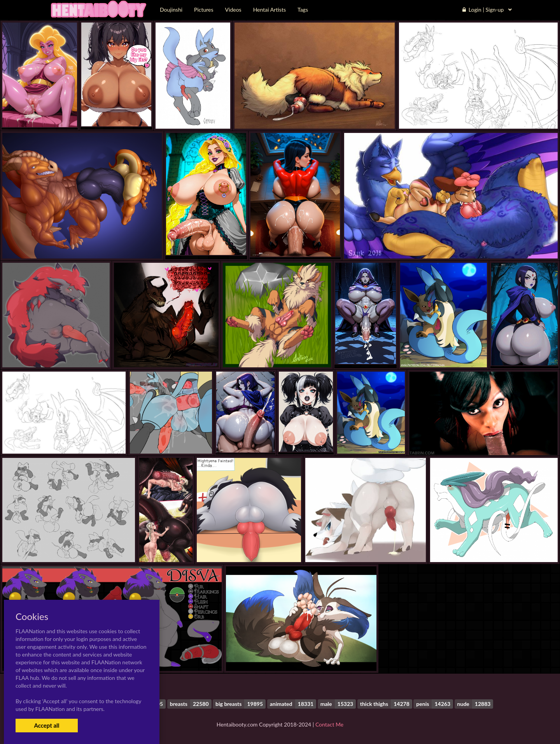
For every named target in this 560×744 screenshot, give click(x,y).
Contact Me (329, 724)
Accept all (46, 725)
